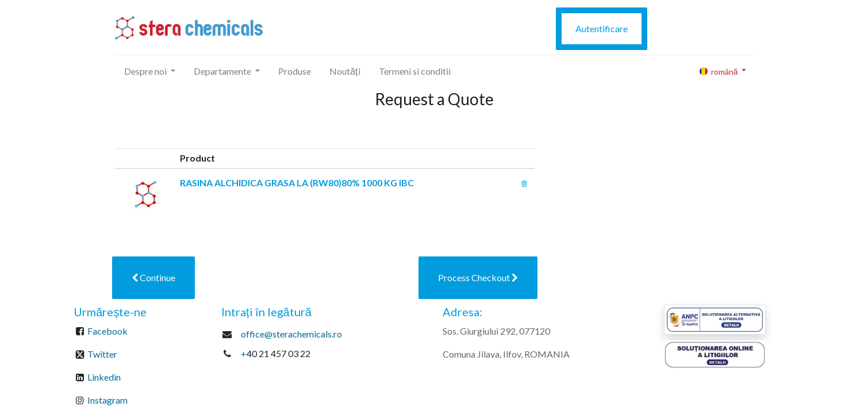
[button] (153, 278)
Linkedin (104, 377)
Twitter (102, 354)
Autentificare (602, 28)
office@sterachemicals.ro (291, 334)
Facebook (107, 331)
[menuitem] (295, 71)
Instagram (107, 400)
